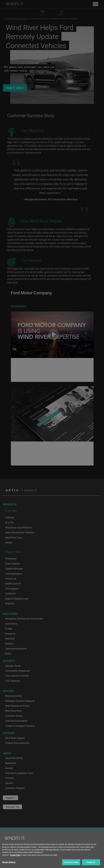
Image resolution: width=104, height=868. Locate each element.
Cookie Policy (15, 855)
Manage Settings (9, 862)
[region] (52, 848)
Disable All (91, 862)
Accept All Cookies (71, 862)
